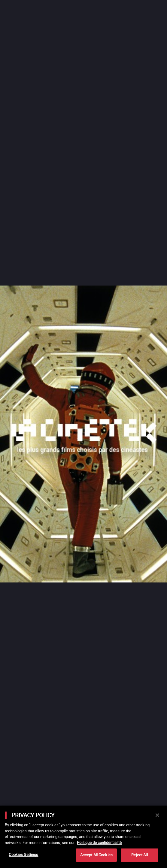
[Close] (157, 815)
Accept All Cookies (96, 855)
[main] (83, 837)
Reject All (139, 855)
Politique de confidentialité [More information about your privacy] (99, 842)
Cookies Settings (23, 854)
